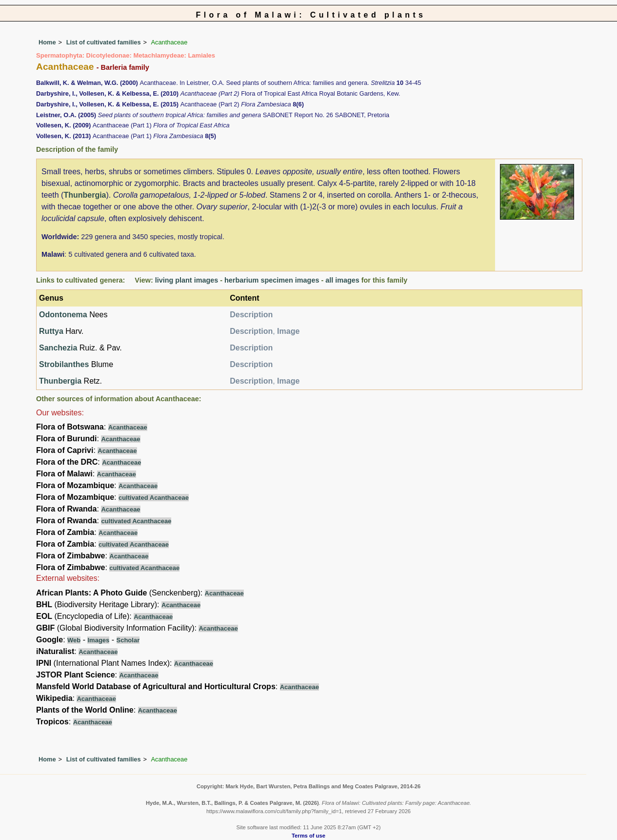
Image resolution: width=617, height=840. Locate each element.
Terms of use (308, 836)
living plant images (187, 280)
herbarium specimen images (272, 280)
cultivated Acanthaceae (154, 498)
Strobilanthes (64, 364)
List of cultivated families (104, 42)
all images (342, 280)
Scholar (128, 640)
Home (47, 42)
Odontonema (63, 315)
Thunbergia (85, 195)
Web (74, 640)
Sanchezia (58, 348)
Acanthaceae (128, 427)
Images (98, 640)
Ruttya (51, 331)
